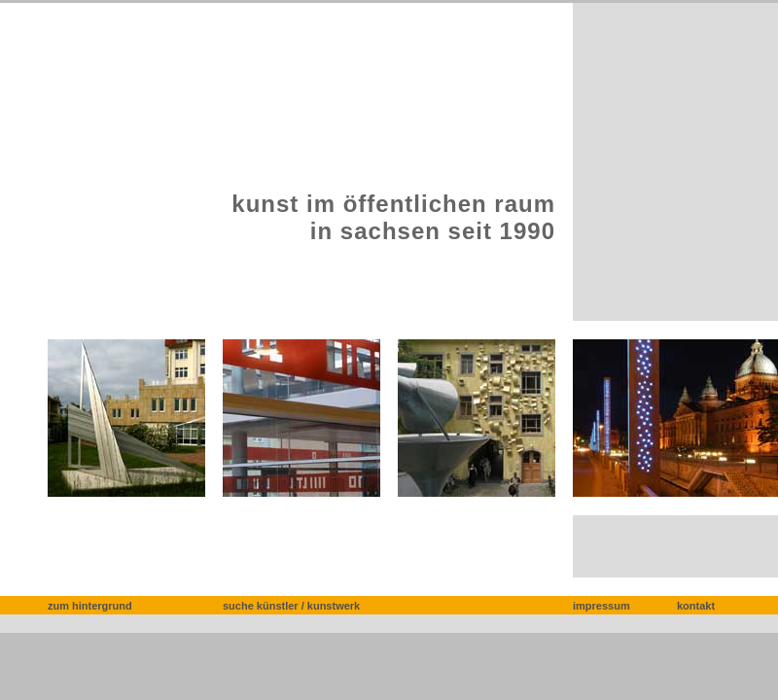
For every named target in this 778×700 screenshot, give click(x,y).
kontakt (696, 606)
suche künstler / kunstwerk (291, 606)
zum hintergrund (90, 606)
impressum (601, 606)
